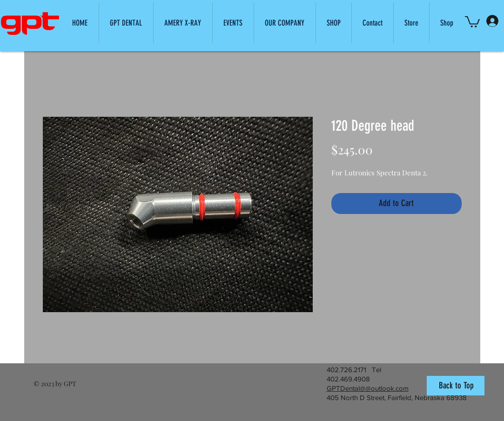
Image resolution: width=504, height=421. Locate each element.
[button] (285, 23)
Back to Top (456, 385)
